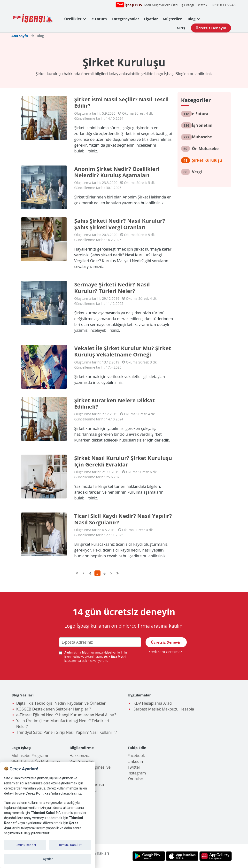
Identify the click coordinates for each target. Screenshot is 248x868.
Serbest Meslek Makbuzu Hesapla (163, 709)
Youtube (135, 779)
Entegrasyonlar (125, 19)
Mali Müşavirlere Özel (161, 5)
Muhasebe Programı (30, 756)
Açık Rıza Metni (115, 657)
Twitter (134, 767)
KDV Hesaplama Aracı (152, 703)
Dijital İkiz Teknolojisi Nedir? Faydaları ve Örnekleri (61, 703)
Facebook (136, 756)
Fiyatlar (151, 19)
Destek (202, 5)
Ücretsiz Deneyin (211, 28)
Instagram (137, 773)
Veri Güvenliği (82, 761)
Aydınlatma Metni (78, 652)
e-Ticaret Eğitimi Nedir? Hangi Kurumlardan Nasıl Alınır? (66, 715)
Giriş (181, 28)
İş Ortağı (187, 5)
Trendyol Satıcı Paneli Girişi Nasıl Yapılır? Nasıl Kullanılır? (67, 732)
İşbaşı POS (132, 5)
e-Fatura (99, 19)
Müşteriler (172, 19)
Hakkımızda (80, 756)
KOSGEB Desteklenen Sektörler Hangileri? (54, 709)
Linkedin (135, 761)
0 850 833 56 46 (223, 5)
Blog (192, 19)
